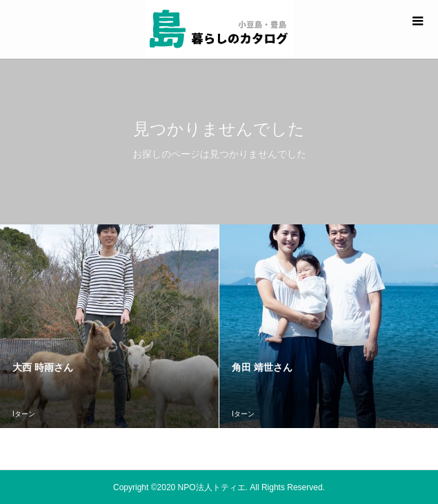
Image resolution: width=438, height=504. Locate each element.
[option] (110, 326)
